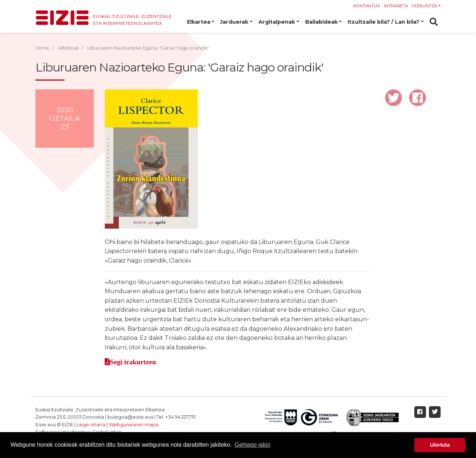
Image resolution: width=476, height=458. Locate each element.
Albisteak (68, 48)
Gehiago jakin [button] (253, 445)
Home (43, 48)
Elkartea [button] (199, 22)
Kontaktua (367, 6)
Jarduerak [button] (234, 22)
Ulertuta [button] (440, 445)
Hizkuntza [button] (425, 6)
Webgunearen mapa (134, 425)
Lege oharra (91, 425)
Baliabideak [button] (321, 22)
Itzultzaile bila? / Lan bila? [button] (383, 22)
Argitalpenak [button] (277, 22)
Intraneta (396, 6)
